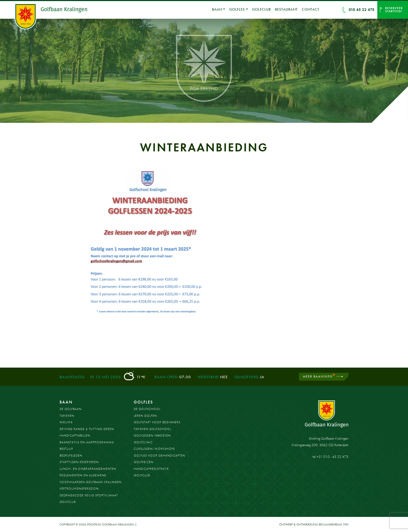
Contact (311, 9)
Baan (217, 9)
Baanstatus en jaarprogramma (87, 442)
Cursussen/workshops (154, 449)
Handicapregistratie (151, 469)
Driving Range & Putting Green (87, 429)
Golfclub (262, 9)
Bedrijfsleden (71, 456)
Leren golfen (145, 416)
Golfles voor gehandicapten (159, 456)
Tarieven (67, 416)
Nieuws (66, 422)
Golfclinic (143, 442)
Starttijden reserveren (79, 462)
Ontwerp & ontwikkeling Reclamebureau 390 (314, 524)
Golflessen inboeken (152, 435)
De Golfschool (147, 409)
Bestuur (66, 449)
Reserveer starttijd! (394, 10)
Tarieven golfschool (152, 429)
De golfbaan (71, 409)
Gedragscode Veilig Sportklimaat (89, 495)
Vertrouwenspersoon (79, 489)
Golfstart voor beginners (157, 422)
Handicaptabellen (75, 435)
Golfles (237, 9)
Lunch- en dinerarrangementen (88, 469)
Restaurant (286, 9)
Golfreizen (144, 462)
